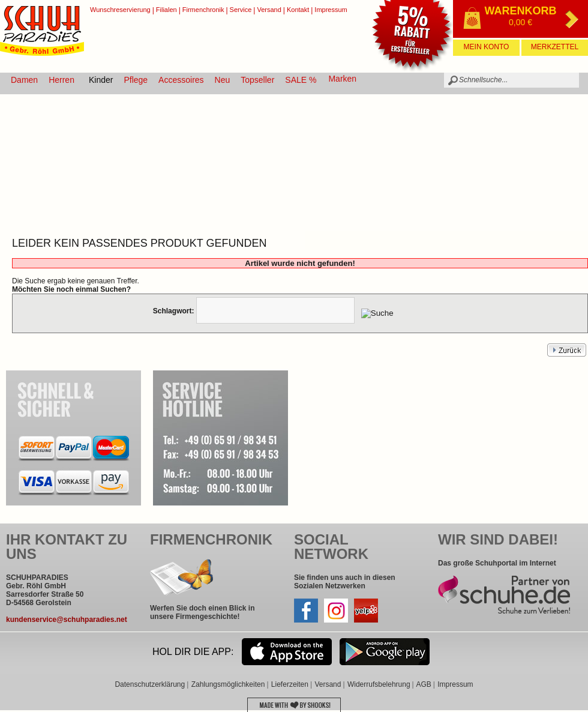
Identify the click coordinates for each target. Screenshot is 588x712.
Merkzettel (555, 47)
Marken (342, 79)
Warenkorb (521, 11)
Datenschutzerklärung (150, 684)
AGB (423, 684)
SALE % (301, 80)
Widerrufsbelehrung (379, 684)
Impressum (331, 10)
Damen (24, 80)
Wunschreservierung (120, 10)
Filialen (166, 10)
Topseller (257, 80)
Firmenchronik (203, 10)
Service (241, 10)
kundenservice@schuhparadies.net (67, 620)
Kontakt (298, 10)
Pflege (136, 80)
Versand (269, 10)
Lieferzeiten (290, 684)
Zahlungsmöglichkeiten (228, 684)
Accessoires (181, 80)
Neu (223, 80)
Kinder (101, 80)
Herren (61, 80)
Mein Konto (487, 47)
